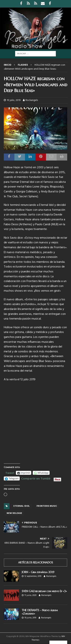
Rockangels (32, 100)
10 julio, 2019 (14, 100)
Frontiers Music (47, 506)
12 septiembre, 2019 (33, 576)
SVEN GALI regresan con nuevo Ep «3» (44, 591)
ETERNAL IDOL (22, 506)
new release (14, 513)
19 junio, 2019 (30, 618)
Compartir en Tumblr (36, 478)
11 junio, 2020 (30, 595)
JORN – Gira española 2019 (38, 572)
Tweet (10, 473)
